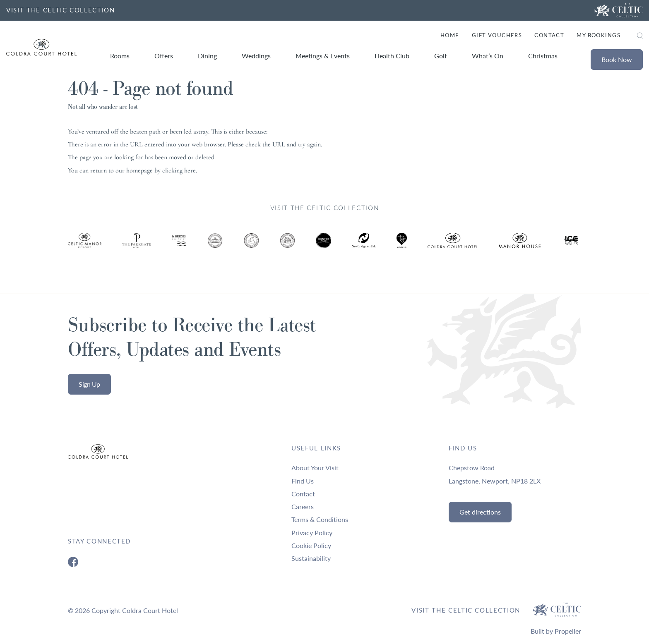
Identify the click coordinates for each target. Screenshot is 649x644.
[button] (640, 35)
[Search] (630, 36)
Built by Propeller (556, 631)
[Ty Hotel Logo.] (85, 247)
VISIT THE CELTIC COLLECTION (61, 10)
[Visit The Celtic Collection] (619, 10)
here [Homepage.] (190, 170)
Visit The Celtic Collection (466, 610)
